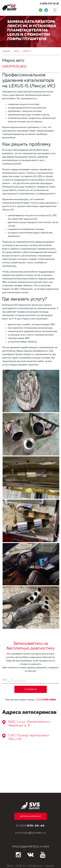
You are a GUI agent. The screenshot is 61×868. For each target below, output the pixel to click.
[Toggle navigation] (55, 10)
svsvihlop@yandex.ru (31, 833)
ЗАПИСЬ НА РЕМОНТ (30, 816)
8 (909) (46, 700)
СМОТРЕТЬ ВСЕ (14, 67)
